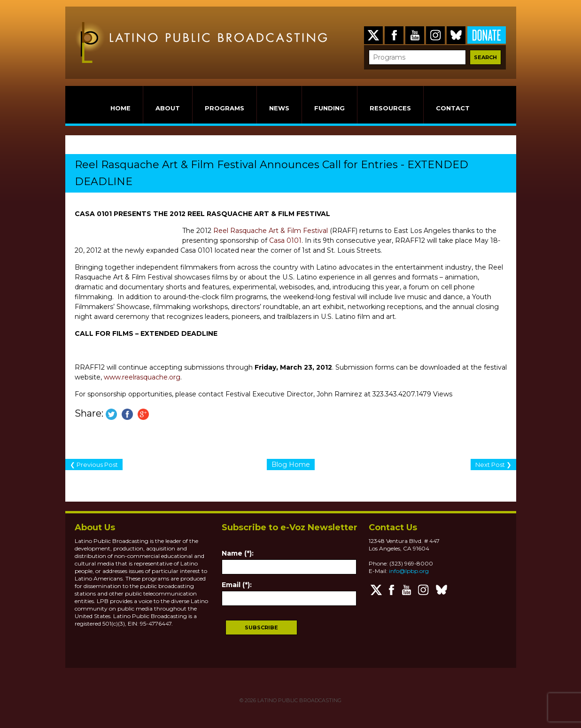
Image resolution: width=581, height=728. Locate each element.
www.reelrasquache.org (142, 377)
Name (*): (238, 553)
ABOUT (168, 108)
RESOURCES (390, 108)
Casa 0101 (285, 240)
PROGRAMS (225, 108)
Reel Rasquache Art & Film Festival (271, 231)
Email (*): (237, 585)
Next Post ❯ (493, 465)
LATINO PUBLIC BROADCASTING (299, 700)
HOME (120, 108)
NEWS (279, 108)
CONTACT (453, 108)
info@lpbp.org (409, 571)
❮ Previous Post (94, 465)
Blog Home (291, 465)
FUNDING (329, 108)
